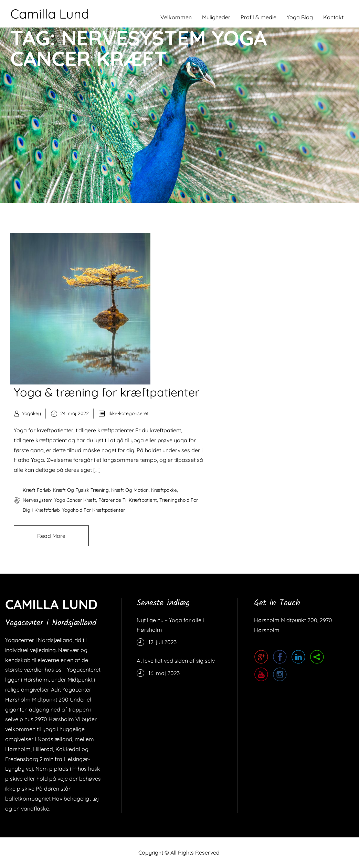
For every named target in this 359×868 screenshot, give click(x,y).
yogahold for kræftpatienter (93, 510)
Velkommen (176, 17)
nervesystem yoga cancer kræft (59, 500)
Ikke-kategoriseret (129, 413)
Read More (51, 536)
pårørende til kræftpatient (128, 500)
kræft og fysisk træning (81, 490)
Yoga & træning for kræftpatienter (107, 392)
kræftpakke (164, 490)
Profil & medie (258, 17)
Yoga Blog (300, 17)
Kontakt (333, 17)
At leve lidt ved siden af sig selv (176, 661)
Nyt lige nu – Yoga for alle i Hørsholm (170, 625)
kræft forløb (37, 490)
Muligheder (216, 17)
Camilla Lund (50, 14)
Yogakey (31, 413)
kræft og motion (130, 490)
